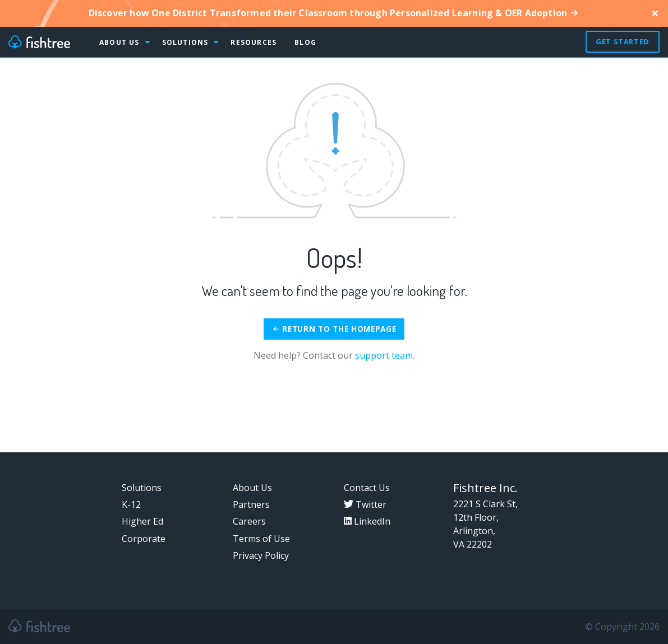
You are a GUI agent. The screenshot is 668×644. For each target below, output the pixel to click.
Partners (251, 504)
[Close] (655, 13)
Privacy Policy (261, 555)
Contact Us (367, 488)
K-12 (131, 504)
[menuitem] (49, 42)
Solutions (185, 42)
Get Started (623, 41)
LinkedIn (367, 521)
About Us (119, 42)
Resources (254, 42)
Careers (249, 521)
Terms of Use (261, 539)
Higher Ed (142, 521)
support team (384, 355)
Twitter (365, 504)
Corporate (144, 539)
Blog (305, 42)
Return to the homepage (334, 329)
